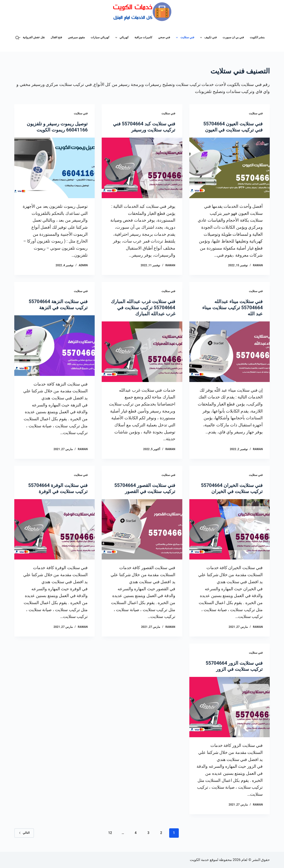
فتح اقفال (56, 37)
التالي (24, 833)
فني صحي (164, 37)
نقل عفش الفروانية (31, 38)
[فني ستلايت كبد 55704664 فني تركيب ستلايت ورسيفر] (142, 168)
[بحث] (17, 38)
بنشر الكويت (257, 37)
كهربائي (121, 38)
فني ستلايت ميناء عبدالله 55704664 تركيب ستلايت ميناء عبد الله (233, 308)
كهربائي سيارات (100, 37)
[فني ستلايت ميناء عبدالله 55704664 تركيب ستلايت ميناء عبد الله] (230, 352)
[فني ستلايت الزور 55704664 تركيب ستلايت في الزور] (230, 707)
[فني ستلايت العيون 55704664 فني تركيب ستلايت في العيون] (230, 168)
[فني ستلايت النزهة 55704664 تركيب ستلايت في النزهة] (55, 346)
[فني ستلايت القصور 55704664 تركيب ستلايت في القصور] (142, 529)
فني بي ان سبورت (233, 37)
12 (110, 833)
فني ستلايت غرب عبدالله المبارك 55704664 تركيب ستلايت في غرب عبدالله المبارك (143, 308)
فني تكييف (207, 38)
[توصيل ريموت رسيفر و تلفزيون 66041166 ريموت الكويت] (55, 168)
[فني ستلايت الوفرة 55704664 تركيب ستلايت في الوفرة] (55, 529)
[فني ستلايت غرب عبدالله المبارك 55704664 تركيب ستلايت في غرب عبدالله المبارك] (142, 352)
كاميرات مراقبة (143, 37)
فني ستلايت (184, 38)
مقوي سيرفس (76, 37)
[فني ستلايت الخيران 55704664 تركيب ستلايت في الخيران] (230, 529)
